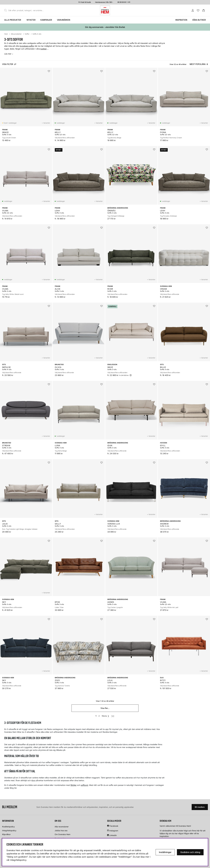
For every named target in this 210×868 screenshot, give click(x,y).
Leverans (6, 838)
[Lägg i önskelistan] (49, 71)
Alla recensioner (62, 827)
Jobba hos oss (61, 830)
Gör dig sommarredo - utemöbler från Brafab (105, 27)
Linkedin (113, 835)
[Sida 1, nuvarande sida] (96, 716)
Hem (6, 34)
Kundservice (60, 838)
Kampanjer (46, 20)
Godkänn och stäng (190, 852)
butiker (43, 49)
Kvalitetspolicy (8, 827)
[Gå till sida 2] (99, 716)
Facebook (114, 826)
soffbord (84, 785)
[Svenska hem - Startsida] (105, 10)
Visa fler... (105, 708)
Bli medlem (200, 807)
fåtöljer (73, 785)
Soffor (27, 34)
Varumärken (64, 20)
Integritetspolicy (9, 830)
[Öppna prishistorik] (131, 375)
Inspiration (181, 20)
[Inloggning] (193, 10)
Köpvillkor (6, 834)
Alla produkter (13, 20)
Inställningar (165, 852)
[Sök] (25, 10)
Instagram (114, 831)
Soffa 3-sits (37, 34)
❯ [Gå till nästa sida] (105, 716)
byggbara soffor (27, 46)
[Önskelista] (198, 10)
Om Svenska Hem (62, 834)
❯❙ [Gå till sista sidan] (113, 716)
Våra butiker (199, 20)
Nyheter (31, 20)
